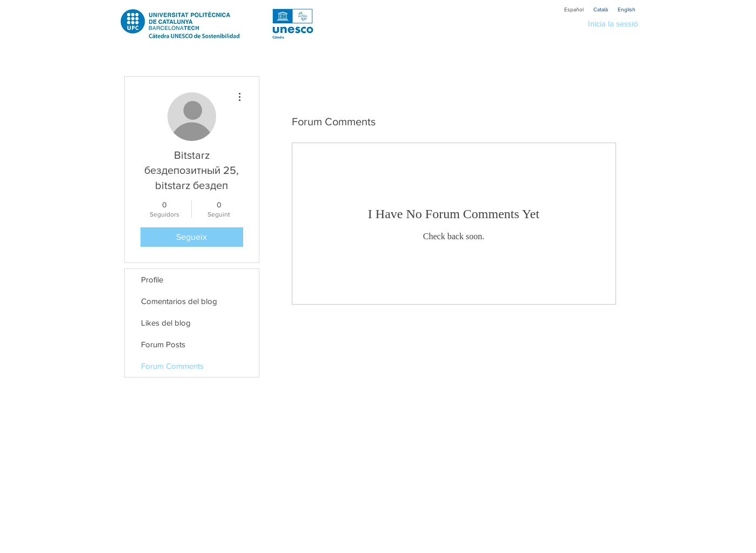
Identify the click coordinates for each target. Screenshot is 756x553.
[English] (627, 9)
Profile (152, 279)
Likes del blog (166, 323)
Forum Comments (172, 366)
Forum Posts (163, 344)
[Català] (601, 9)
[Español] (574, 9)
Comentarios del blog (179, 301)
